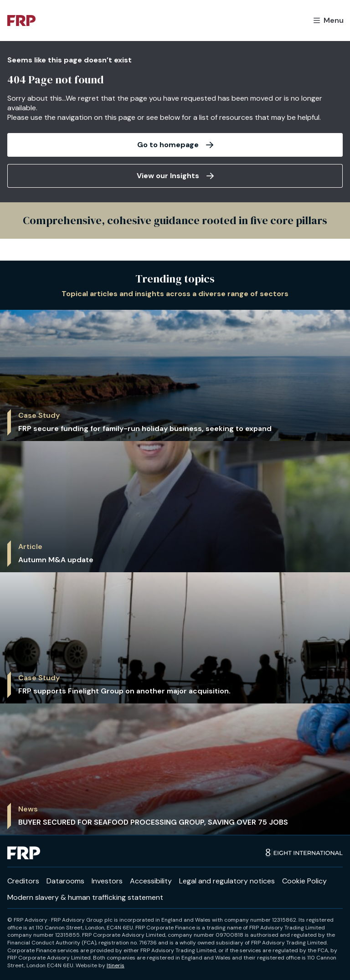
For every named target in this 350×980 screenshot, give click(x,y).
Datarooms (65, 881)
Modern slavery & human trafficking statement (85, 897)
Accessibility (151, 881)
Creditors (23, 881)
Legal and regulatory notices (227, 881)
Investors (107, 881)
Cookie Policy (304, 881)
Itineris (116, 965)
